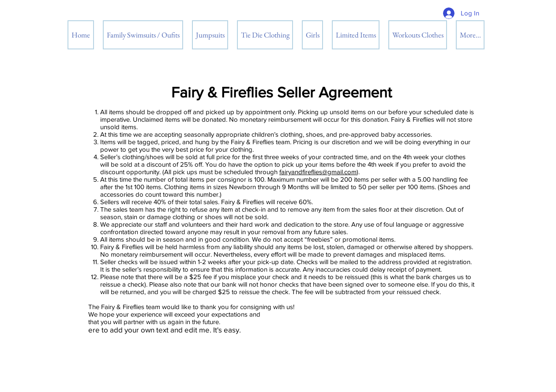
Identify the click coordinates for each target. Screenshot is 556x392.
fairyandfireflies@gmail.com (318, 172)
